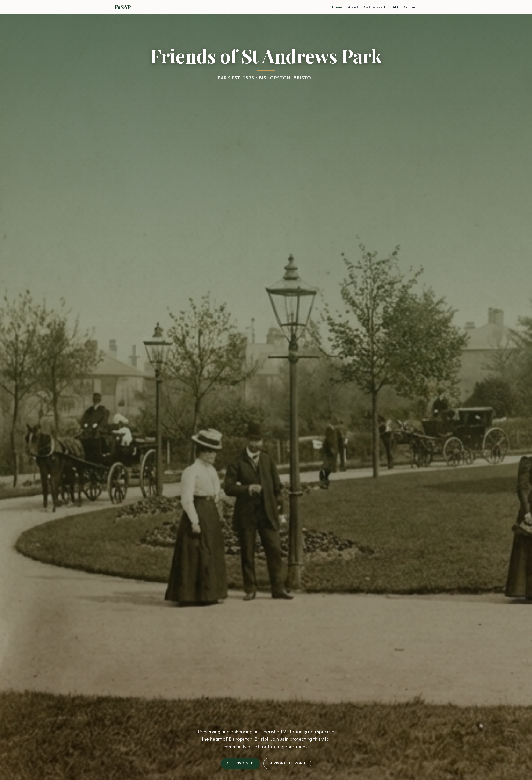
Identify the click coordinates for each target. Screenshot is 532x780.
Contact (411, 7)
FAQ (394, 7)
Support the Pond (287, 763)
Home (337, 7)
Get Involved (374, 7)
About (353, 7)
